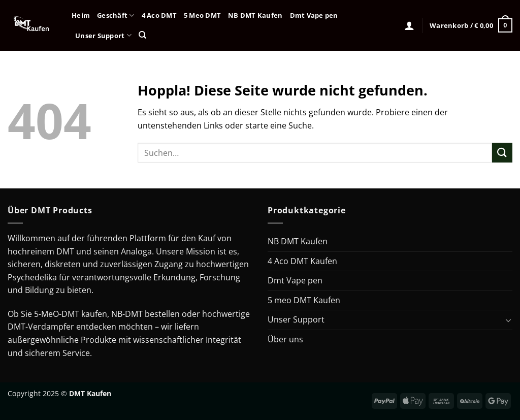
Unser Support (103, 35)
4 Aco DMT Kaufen (302, 261)
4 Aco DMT (159, 15)
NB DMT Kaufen (255, 15)
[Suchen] (142, 35)
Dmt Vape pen (314, 15)
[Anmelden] (409, 25)
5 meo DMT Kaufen (304, 300)
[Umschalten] (508, 320)
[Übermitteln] (502, 153)
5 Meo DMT (202, 15)
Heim (81, 15)
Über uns (285, 339)
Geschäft (116, 15)
